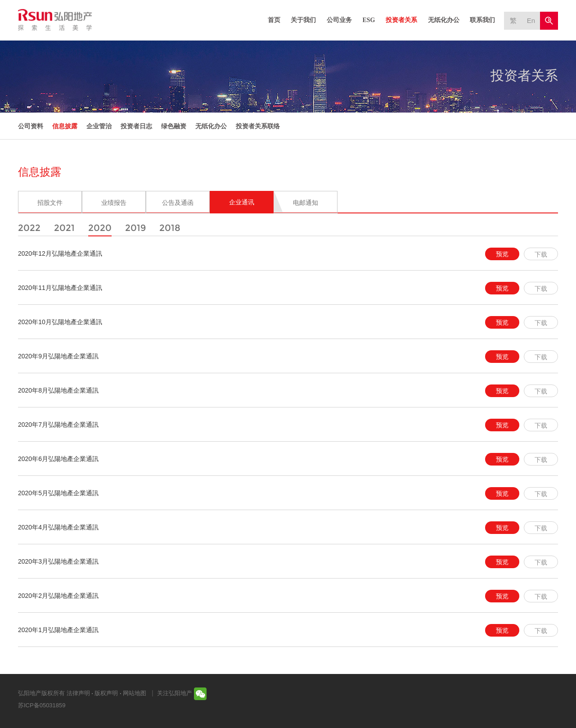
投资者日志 (136, 126)
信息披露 (65, 126)
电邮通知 (306, 203)
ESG (369, 20)
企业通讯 (242, 202)
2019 (135, 228)
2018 (170, 228)
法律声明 (78, 693)
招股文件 (50, 203)
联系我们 (482, 20)
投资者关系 (401, 20)
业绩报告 (114, 203)
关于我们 (303, 20)
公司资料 (31, 126)
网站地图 (135, 693)
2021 (64, 228)
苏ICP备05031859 (42, 705)
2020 (100, 228)
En (531, 20)
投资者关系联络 (258, 126)
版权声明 (106, 693)
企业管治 (99, 126)
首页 (274, 20)
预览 (502, 254)
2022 (29, 228)
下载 (541, 254)
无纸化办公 (444, 20)
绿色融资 (174, 126)
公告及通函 (178, 203)
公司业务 (339, 20)
